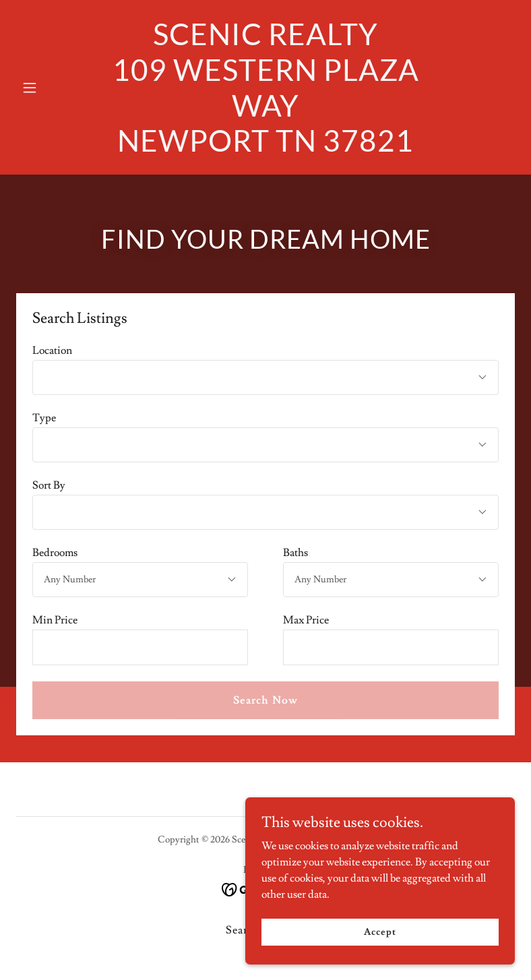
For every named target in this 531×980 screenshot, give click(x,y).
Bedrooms (55, 553)
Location (52, 350)
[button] (54, 88)
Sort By (49, 485)
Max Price (306, 620)
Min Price (55, 620)
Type (44, 418)
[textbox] (140, 647)
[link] (265, 148)
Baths (295, 553)
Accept (380, 931)
